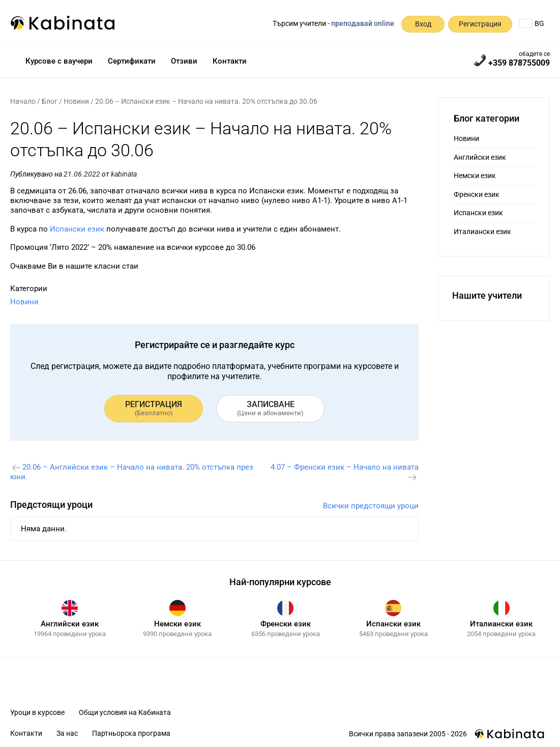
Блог (50, 101)
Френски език (477, 194)
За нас (67, 733)
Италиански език (482, 232)
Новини (76, 101)
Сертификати (132, 61)
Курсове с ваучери (59, 61)
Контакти (230, 61)
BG (532, 23)
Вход (423, 24)
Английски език (480, 157)
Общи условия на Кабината (125, 712)
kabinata (124, 174)
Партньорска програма (131, 733)
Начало (23, 101)
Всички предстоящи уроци (371, 506)
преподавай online (363, 23)
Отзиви (184, 61)
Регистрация (480, 24)
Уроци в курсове (37, 712)
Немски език (475, 176)
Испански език (77, 229)
